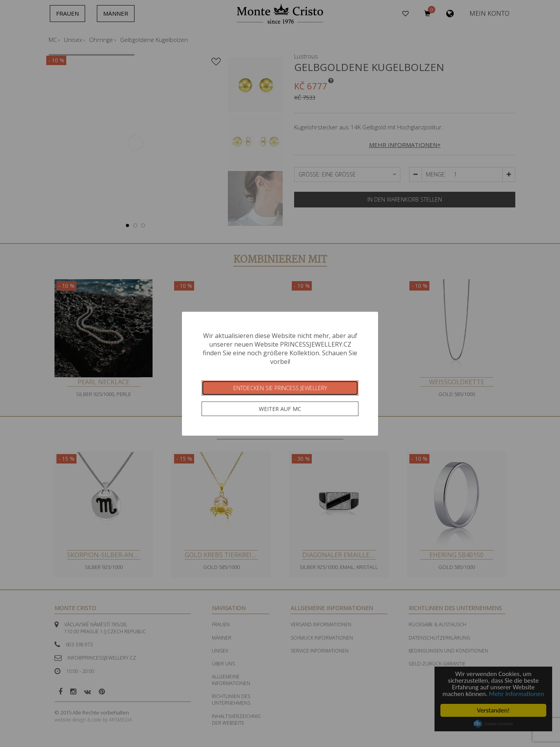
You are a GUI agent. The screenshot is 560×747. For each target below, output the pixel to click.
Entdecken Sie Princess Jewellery (280, 388)
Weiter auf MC (280, 409)
